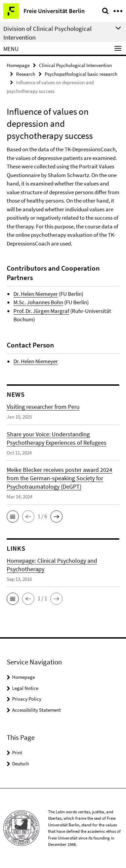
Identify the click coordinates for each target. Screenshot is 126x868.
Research (26, 74)
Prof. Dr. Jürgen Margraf (41, 311)
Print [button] (17, 752)
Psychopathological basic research (81, 74)
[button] (13, 517)
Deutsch (20, 764)
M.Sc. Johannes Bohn (38, 302)
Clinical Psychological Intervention (75, 65)
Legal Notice (25, 688)
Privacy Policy (27, 699)
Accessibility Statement (36, 710)
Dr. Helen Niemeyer (36, 294)
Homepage (18, 65)
